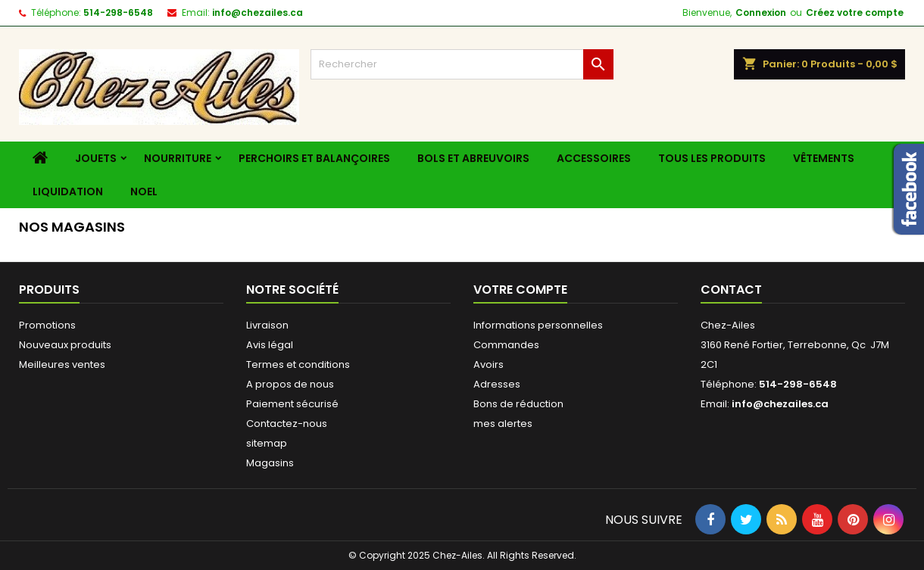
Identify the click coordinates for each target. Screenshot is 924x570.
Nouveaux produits (65, 345)
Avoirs (489, 364)
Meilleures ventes (62, 364)
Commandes (506, 345)
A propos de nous (290, 384)
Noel (144, 192)
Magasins (270, 463)
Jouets (96, 158)
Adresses (497, 384)
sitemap (267, 443)
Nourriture (178, 158)
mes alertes (503, 424)
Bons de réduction (518, 404)
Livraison (267, 325)
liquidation (68, 192)
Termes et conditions (298, 364)
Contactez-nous (287, 424)
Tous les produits (712, 158)
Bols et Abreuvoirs (473, 158)
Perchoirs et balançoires (314, 158)
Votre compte (520, 290)
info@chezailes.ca (258, 12)
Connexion (761, 12)
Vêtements (824, 158)
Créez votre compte (855, 12)
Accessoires (594, 158)
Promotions (47, 325)
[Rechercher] (462, 64)
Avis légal (270, 345)
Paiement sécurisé (292, 404)
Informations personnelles (538, 325)
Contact (731, 290)
